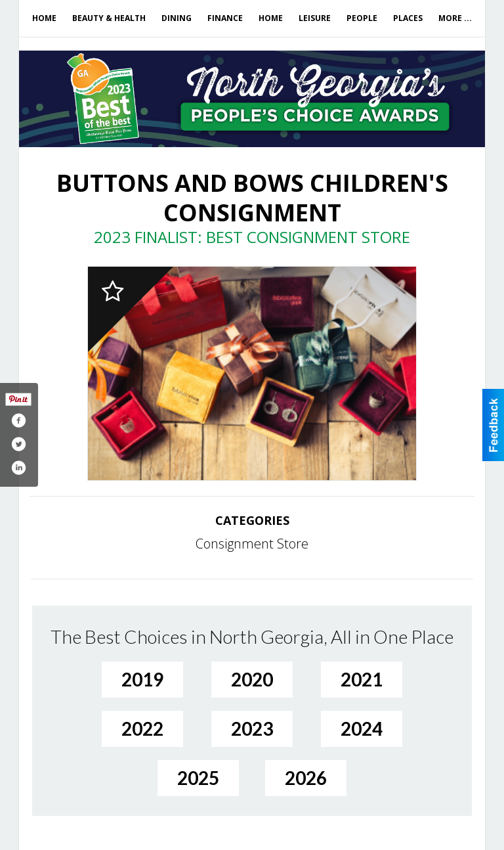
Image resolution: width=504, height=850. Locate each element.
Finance (225, 18)
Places (408, 18)
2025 (198, 778)
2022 (142, 728)
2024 (362, 728)
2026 (306, 778)
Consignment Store (252, 544)
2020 (252, 679)
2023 (252, 728)
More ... (455, 18)
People (362, 18)
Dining (177, 18)
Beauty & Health (109, 18)
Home (44, 18)
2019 (142, 679)
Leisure (315, 18)
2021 (362, 679)
